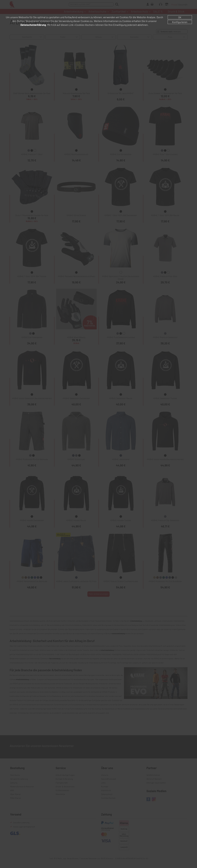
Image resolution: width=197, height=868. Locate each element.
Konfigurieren (180, 22)
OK (180, 17)
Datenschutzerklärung (33, 25)
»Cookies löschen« (85, 25)
